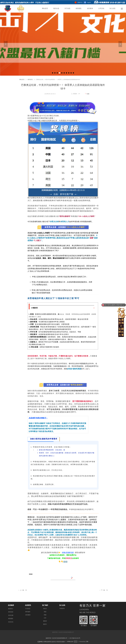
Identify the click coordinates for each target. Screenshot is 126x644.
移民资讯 (30, 80)
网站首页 (22, 80)
